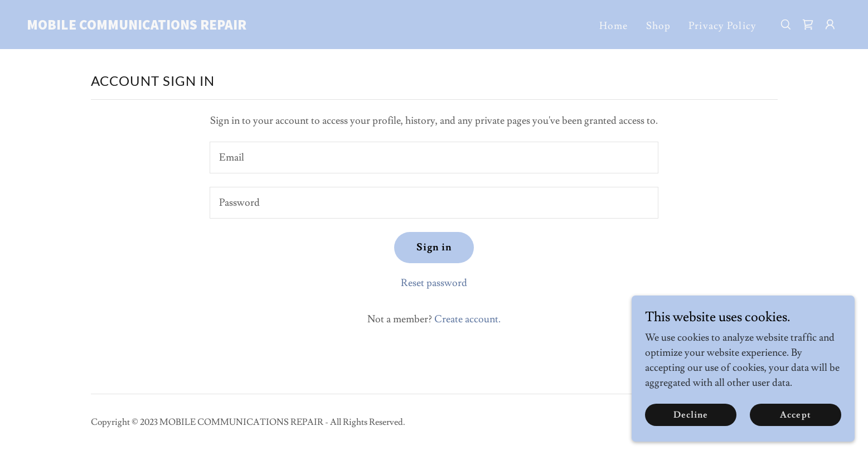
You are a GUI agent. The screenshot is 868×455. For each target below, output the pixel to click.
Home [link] (614, 26)
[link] (141, 26)
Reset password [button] (434, 283)
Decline (691, 415)
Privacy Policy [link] (722, 26)
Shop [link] (659, 26)
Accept (795, 415)
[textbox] (434, 158)
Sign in (434, 247)
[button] (830, 25)
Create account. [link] (467, 319)
